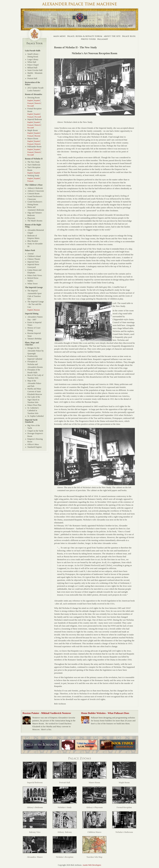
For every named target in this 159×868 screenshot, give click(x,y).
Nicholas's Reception (65, 847)
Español (37, 100)
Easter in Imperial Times (34, 324)
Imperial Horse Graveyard (33, 266)
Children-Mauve (94, 822)
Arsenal (30, 254)
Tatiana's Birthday (35, 339)
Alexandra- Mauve (35, 847)
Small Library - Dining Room (33, 55)
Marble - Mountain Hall (35, 74)
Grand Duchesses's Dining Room (35, 203)
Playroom (31, 218)
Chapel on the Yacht (35, 431)
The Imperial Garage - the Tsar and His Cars (36, 304)
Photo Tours (88, 39)
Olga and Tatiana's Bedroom (35, 214)
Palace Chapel (33, 65)
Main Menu (60, 36)
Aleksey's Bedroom (35, 188)
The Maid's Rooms (35, 221)
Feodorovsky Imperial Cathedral (35, 358)
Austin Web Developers (92, 865)
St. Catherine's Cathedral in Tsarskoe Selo (33, 411)
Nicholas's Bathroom (124, 822)
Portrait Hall (32, 78)
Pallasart (103, 39)
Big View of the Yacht (34, 427)
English (30, 100)
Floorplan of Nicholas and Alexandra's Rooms (35, 364)
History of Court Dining (34, 329)
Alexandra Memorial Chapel (36, 231)
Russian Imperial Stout (34, 335)
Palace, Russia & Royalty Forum (85, 36)
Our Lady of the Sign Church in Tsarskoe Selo (34, 400)
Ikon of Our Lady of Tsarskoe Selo (35, 377)
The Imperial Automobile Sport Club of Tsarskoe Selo (34, 295)
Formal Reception (124, 798)
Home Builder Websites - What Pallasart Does (105, 713)
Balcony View (35, 822)
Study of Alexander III (35, 245)
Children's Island (34, 256)
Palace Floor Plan (34, 405)
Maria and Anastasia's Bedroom (36, 209)
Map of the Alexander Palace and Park (34, 383)
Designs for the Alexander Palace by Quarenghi (36, 351)
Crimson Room (33, 194)
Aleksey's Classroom (36, 191)
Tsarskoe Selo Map (94, 847)
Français (30, 103)
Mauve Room (33, 139)
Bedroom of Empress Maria (33, 237)
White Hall (32, 62)
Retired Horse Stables (33, 279)
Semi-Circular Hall (35, 70)
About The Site (112, 36)
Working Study (33, 176)
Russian (37, 136)
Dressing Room (34, 98)
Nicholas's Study (65, 798)
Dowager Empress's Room (35, 435)
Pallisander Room (34, 147)
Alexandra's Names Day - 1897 (35, 318)
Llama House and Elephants (34, 271)
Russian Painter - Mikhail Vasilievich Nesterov (47, 713)
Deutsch (38, 103)
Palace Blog (129, 36)
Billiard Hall (32, 68)
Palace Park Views (35, 275)
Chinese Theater (34, 259)
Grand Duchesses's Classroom (35, 198)
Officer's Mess (33, 444)
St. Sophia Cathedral (36, 416)
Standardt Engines (35, 447)
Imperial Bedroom (35, 119)
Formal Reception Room (34, 110)
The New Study (34, 162)
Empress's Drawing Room (35, 440)
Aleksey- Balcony (65, 822)
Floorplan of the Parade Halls (34, 371)
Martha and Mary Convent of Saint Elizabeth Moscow (35, 391)
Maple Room (33, 130)
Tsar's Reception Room (34, 169)
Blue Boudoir (33, 241)
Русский (31, 106)
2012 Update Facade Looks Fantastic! (36, 89)
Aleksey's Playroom (94, 798)
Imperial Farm (33, 262)
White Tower (33, 284)
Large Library (33, 59)
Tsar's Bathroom (34, 165)
